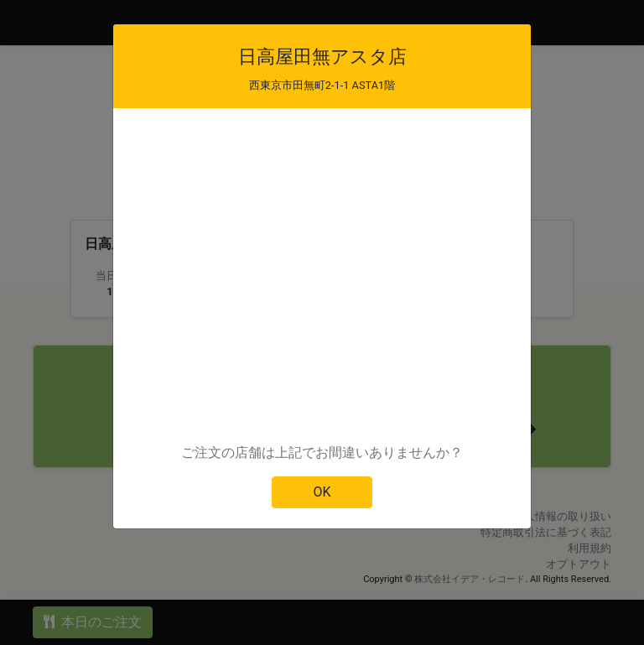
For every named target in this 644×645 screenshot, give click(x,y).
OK (322, 492)
